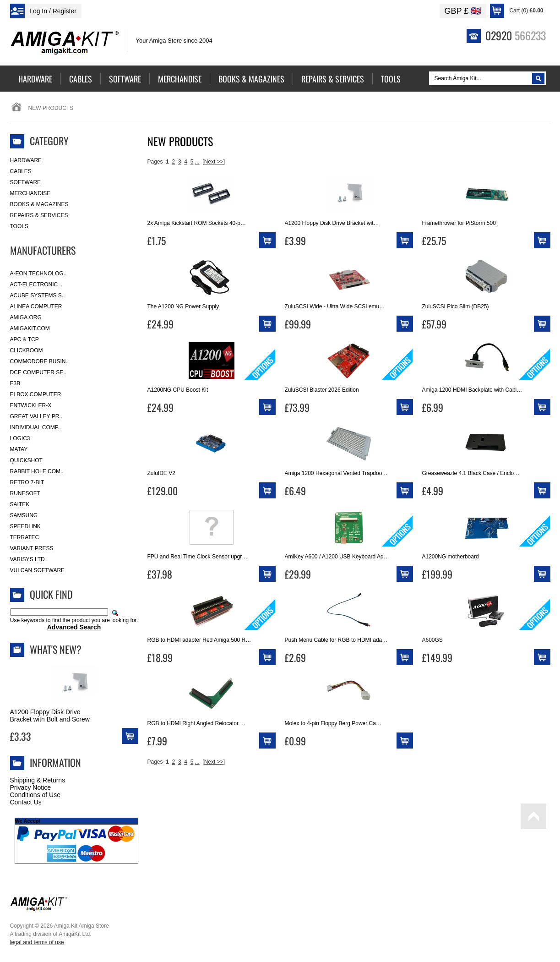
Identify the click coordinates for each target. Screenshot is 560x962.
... (197, 162)
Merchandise (30, 193)
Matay (19, 449)
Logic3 (20, 438)
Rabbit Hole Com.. (37, 471)
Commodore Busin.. (40, 361)
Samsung (24, 515)
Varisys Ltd (27, 559)
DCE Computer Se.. (38, 372)
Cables (21, 171)
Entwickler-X (31, 405)
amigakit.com (30, 328)
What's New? (56, 649)
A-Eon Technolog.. (38, 273)
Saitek (20, 504)
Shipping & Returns (38, 780)
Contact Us (26, 802)
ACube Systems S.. (38, 295)
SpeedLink (25, 526)
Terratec (25, 537)
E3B (15, 383)
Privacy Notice (30, 787)
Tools (19, 226)
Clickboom (27, 350)
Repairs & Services (39, 215)
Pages (155, 162)
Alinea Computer (36, 306)
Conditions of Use (35, 795)
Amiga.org (26, 317)
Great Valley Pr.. (36, 416)
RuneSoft (25, 493)
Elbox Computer (36, 394)
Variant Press (32, 548)
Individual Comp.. (35, 427)
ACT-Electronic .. (36, 284)
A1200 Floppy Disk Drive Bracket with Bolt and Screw (50, 716)
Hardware (26, 160)
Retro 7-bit (27, 482)
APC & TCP (24, 339)
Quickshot (26, 460)
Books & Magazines (39, 204)
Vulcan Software (38, 570)
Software (26, 182)
